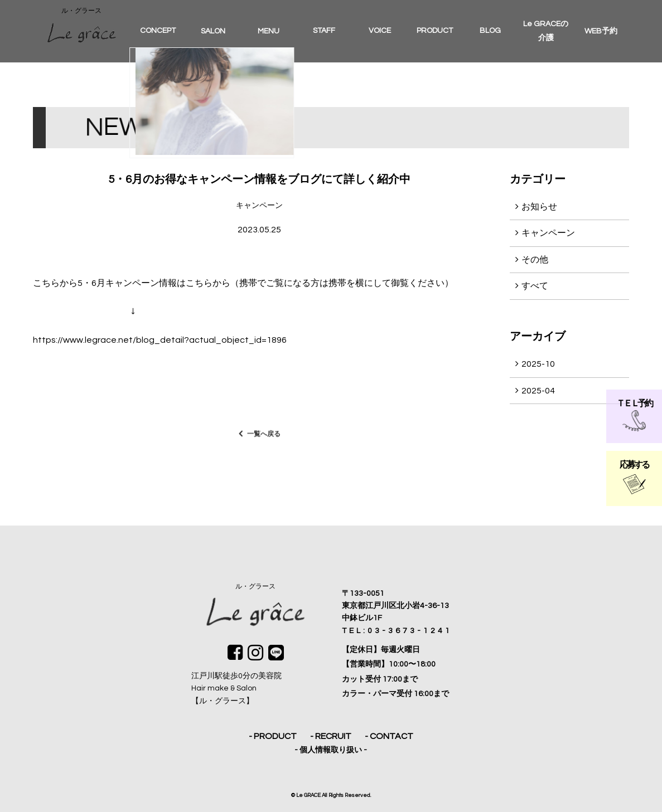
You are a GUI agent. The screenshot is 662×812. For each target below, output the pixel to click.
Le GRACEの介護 (546, 31)
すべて (535, 286)
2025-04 (538, 391)
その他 (535, 260)
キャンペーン (548, 233)
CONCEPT (158, 31)
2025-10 (538, 364)
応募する (634, 477)
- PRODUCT (273, 736)
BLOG (490, 31)
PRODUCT (435, 31)
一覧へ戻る (264, 438)
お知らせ (539, 207)
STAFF (324, 31)
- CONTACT (389, 736)
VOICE (380, 31)
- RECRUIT (331, 736)
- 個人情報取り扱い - (331, 750)
